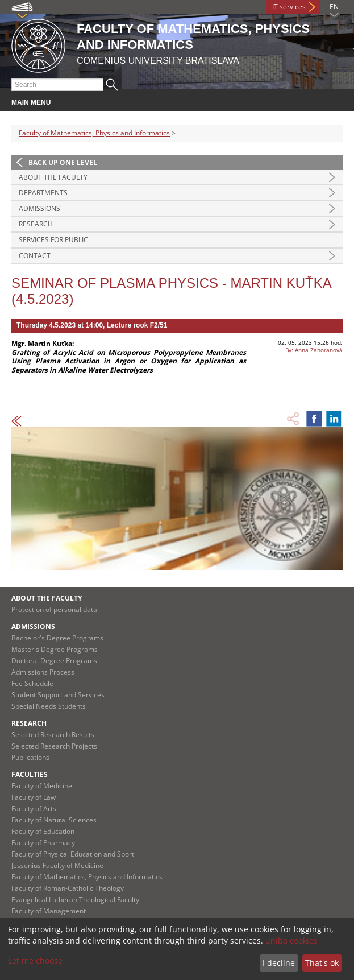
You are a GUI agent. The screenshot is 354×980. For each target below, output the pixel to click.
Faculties (30, 774)
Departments (43, 193)
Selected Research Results (53, 735)
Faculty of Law (34, 797)
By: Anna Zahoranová (314, 350)
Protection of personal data (54, 609)
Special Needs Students (49, 706)
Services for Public (53, 240)
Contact (35, 256)
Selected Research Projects (54, 746)
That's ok (322, 963)
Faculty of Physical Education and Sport (73, 854)
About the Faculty (53, 177)
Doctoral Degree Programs (54, 661)
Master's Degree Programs (55, 649)
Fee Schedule (32, 683)
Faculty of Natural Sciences (54, 820)
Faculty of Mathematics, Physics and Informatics (94, 133)
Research (36, 224)
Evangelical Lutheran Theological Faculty (75, 900)
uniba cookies (291, 940)
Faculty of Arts (34, 809)
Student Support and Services (58, 695)
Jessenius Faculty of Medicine (57, 865)
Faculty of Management (49, 911)
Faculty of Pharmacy (43, 843)
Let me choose (35, 960)
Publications (30, 757)
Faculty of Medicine (42, 786)
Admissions (39, 208)
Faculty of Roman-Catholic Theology (68, 888)
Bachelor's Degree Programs (57, 638)
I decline (279, 963)
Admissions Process (43, 672)
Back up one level (63, 162)
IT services (289, 7)
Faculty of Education (43, 831)
